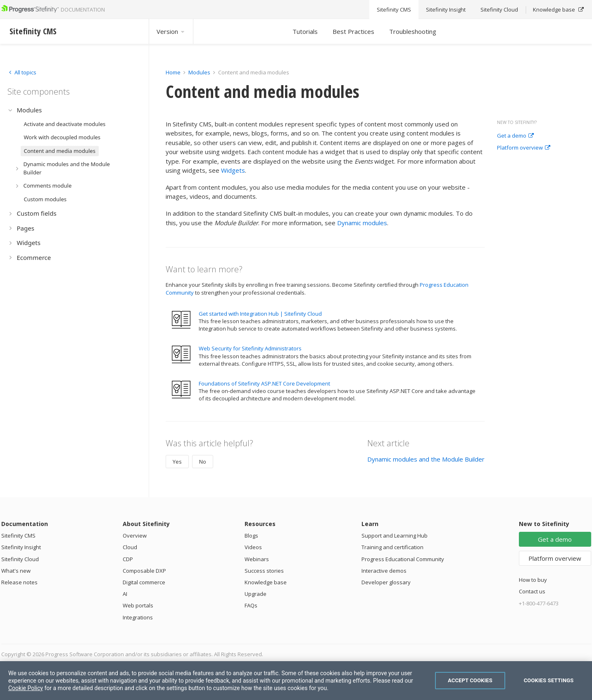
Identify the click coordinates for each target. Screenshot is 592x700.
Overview (135, 536)
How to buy (533, 580)
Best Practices (353, 31)
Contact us (532, 591)
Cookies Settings (549, 680)
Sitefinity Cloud (20, 559)
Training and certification (392, 547)
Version (171, 31)
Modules (199, 72)
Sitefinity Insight (21, 547)
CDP (128, 559)
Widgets (233, 170)
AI (125, 594)
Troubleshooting (413, 31)
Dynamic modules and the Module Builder (426, 459)
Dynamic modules (362, 223)
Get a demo (515, 136)
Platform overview (524, 148)
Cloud (130, 547)
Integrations (138, 617)
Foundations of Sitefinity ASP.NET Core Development (264, 383)
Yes (177, 462)
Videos (253, 547)
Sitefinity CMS (18, 536)
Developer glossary (386, 582)
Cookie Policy (26, 688)
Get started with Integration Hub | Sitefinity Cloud (260, 314)
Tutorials (305, 31)
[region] (296, 681)
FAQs (251, 605)
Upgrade (256, 594)
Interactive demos (384, 571)
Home (173, 72)
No (203, 462)
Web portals (138, 605)
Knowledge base (266, 582)
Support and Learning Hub (395, 536)
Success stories (264, 571)
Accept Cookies (470, 680)
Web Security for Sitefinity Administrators (250, 348)
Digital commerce (144, 582)
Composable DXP (144, 571)
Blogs (251, 536)
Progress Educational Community (403, 559)
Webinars (257, 559)
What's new (16, 571)
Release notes (19, 582)
